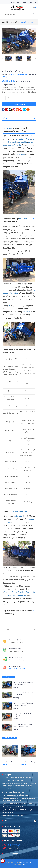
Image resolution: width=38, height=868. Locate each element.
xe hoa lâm (23, 142)
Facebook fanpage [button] (11, 853)
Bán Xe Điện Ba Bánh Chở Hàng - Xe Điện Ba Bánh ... (23, 683)
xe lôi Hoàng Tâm (20, 511)
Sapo (23, 865)
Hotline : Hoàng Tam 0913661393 (12, 815)
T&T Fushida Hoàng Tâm (9, 789)
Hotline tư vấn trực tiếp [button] (13, 840)
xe (10, 305)
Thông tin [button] (7, 775)
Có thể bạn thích (8, 677)
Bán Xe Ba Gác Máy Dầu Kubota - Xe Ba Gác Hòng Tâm (23, 704)
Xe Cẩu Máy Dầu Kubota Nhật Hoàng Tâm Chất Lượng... (22, 725)
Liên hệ (19, 2)
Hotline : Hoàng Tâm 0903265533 (12, 807)
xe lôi (19, 145)
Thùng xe (27, 312)
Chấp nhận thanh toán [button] (12, 826)
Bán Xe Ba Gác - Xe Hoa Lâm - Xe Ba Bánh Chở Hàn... (23, 694)
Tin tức (13, 2)
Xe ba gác (8, 128)
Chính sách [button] (20, 821)
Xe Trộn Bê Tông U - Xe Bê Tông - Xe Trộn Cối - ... (23, 715)
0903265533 (20, 668)
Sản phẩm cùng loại (9, 738)
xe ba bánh (20, 154)
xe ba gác (23, 219)
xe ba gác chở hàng (23, 139)
